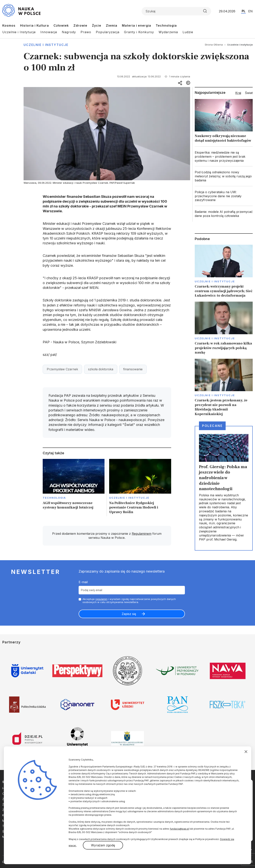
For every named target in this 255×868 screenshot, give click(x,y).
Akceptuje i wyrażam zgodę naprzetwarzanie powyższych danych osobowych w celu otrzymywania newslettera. (129, 601)
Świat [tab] (249, 93)
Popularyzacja (108, 32)
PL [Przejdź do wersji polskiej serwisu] (244, 11)
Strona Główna (214, 45)
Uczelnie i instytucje (46, 45)
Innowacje (49, 32)
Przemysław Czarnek (62, 369)
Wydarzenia (168, 32)
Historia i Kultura (34, 25)
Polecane (212, 426)
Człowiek (61, 25)
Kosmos (9, 25)
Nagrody (69, 32)
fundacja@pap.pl (179, 829)
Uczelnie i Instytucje (19, 32)
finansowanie (133, 369)
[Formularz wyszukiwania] (176, 11)
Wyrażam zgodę (103, 845)
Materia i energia (136, 25)
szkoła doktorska (101, 369)
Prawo (86, 32)
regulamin (101, 599)
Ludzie (188, 32)
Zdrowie (80, 25)
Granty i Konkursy (139, 32)
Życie (97, 25)
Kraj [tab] (238, 93)
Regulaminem (142, 534)
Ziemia (112, 25)
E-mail (83, 582)
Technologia (166, 25)
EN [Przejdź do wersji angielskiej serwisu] (250, 11)
